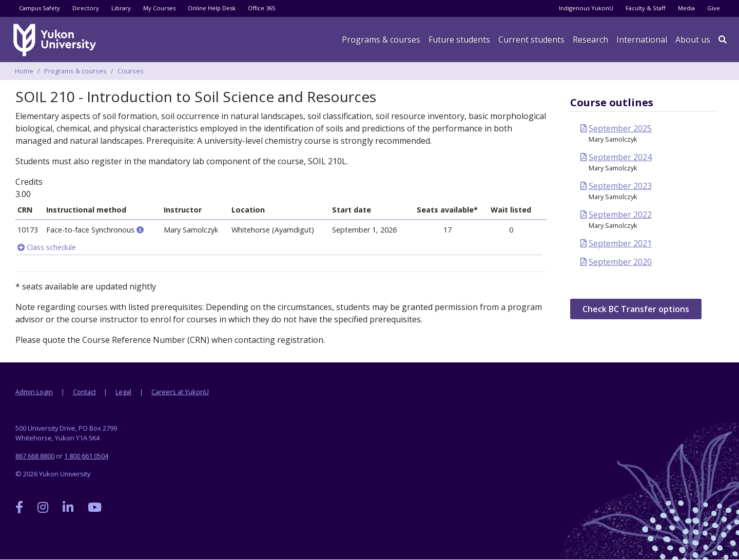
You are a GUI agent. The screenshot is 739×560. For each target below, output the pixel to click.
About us (693, 40)
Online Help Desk (212, 8)
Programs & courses (381, 40)
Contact (84, 392)
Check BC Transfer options (636, 309)
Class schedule (47, 247)
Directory (86, 8)
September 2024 (620, 157)
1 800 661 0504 (86, 456)
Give (714, 8)
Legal (123, 392)
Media (686, 8)
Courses (131, 71)
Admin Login (34, 392)
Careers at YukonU (180, 392)
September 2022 (620, 215)
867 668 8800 (35, 456)
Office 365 (261, 8)
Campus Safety (40, 8)
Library (121, 8)
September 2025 (620, 128)
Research (590, 40)
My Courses (159, 8)
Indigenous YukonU (586, 8)
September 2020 (620, 262)
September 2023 (620, 186)
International (642, 40)
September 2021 (620, 243)
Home (24, 71)
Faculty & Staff (646, 8)
